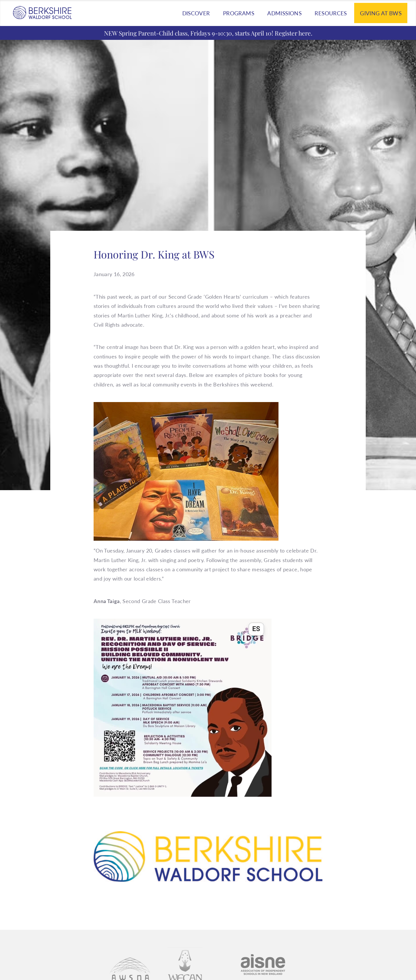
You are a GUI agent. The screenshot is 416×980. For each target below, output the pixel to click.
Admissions (284, 13)
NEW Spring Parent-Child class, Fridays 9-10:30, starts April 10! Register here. (208, 33)
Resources (331, 13)
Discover (196, 13)
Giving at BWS (381, 13)
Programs (239, 13)
